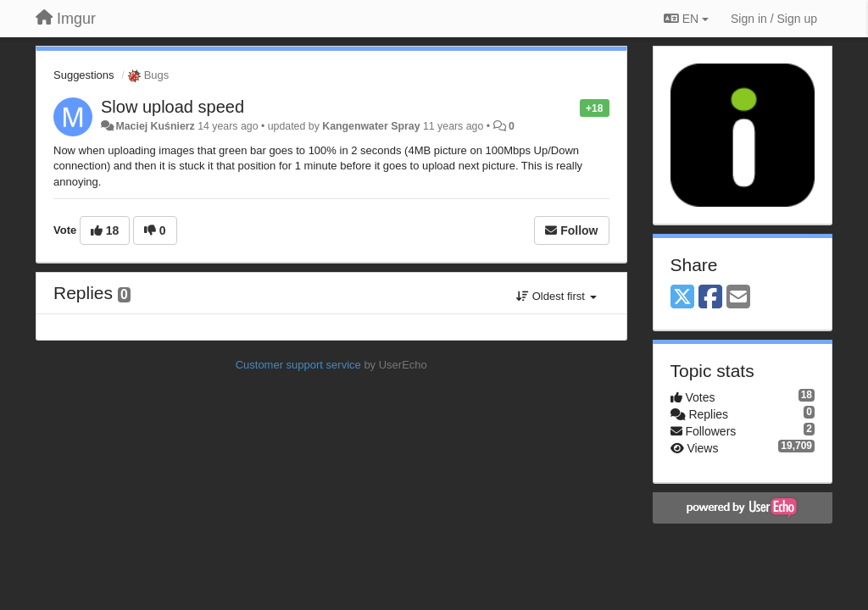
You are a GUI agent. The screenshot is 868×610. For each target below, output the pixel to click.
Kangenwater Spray (371, 126)
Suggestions (84, 75)
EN (686, 19)
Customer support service (298, 365)
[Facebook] (710, 298)
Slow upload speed (172, 107)
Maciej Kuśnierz (155, 126)
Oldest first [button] (556, 296)
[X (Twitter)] (682, 298)
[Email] (738, 298)
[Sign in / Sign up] (774, 19)
